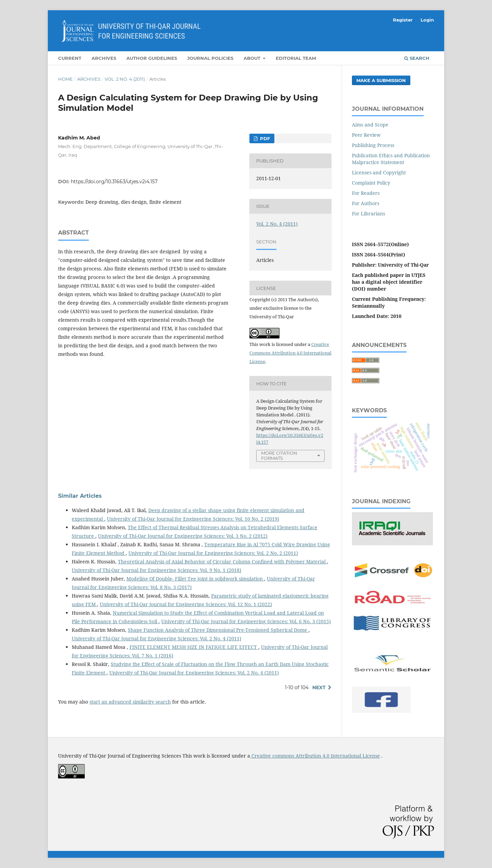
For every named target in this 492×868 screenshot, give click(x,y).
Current (70, 58)
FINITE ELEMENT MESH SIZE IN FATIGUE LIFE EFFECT (194, 647)
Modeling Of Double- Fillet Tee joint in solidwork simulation (195, 579)
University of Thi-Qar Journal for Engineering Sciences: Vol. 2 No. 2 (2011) (213, 553)
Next (319, 687)
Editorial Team (296, 58)
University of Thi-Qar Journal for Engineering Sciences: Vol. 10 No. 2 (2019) (193, 519)
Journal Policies (210, 58)
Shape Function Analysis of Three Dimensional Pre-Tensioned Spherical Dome (218, 630)
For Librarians (368, 213)
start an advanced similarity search (130, 702)
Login (427, 20)
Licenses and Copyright (379, 172)
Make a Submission (381, 80)
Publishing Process (373, 145)
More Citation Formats (279, 456)
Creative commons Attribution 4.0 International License (315, 756)
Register (403, 20)
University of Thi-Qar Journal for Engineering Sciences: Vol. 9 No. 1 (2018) (156, 570)
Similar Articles (80, 496)
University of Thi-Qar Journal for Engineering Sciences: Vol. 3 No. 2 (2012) (183, 536)
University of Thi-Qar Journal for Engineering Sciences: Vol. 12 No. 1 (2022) (186, 604)
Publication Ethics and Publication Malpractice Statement (391, 159)
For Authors (366, 203)
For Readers (366, 193)
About (253, 58)
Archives (104, 58)
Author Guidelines (152, 58)
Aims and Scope (370, 125)
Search (417, 58)
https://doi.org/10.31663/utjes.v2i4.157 (114, 182)
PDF (264, 138)
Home (65, 79)
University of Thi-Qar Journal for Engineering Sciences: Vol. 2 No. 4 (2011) (156, 638)
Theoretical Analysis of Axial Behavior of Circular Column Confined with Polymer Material (222, 562)
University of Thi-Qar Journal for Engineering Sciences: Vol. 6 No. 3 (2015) (246, 621)
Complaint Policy (371, 183)
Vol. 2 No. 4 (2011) (125, 79)
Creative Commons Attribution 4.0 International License (290, 353)
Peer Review (366, 135)
